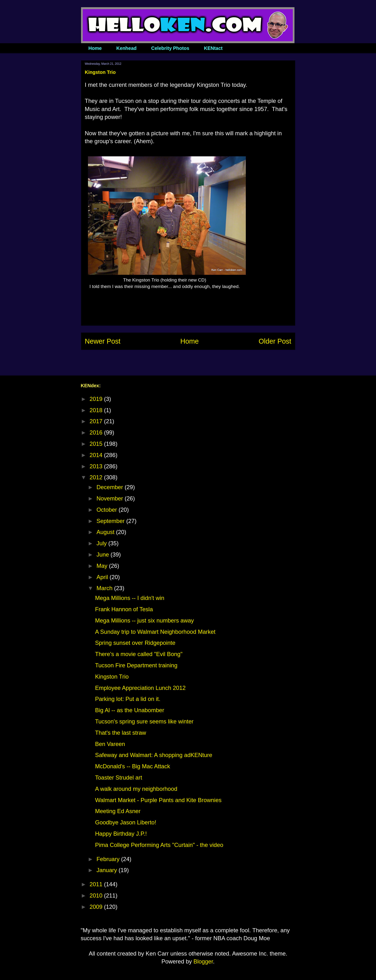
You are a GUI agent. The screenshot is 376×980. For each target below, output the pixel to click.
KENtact (213, 48)
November (110, 498)
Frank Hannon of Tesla (124, 609)
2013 (97, 466)
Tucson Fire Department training (136, 665)
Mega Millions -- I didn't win (130, 598)
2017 (97, 421)
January (107, 870)
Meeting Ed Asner (118, 811)
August (106, 532)
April (103, 577)
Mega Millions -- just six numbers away (144, 620)
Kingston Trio (112, 677)
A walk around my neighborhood (136, 789)
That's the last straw (120, 733)
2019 (97, 399)
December (110, 487)
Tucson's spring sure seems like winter (144, 721)
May (103, 566)
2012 (97, 477)
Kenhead (126, 48)
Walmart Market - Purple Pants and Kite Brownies (158, 800)
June (103, 555)
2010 (97, 895)
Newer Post (103, 341)
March (105, 588)
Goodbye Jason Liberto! (126, 822)
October (107, 510)
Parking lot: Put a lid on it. (128, 699)
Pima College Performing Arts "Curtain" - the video (159, 845)
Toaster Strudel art (118, 778)
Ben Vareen (110, 744)
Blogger (203, 961)
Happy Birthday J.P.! (121, 834)
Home (95, 48)
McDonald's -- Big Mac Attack (132, 766)
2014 (97, 455)
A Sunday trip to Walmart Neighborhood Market (155, 632)
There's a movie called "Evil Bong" (139, 654)
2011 (97, 884)
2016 (97, 432)
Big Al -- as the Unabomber (129, 710)
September (111, 521)
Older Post (275, 341)
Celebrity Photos (170, 48)
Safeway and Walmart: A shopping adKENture (154, 755)
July (102, 543)
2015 (97, 444)
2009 (97, 907)
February (109, 859)
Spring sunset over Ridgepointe (135, 643)
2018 (97, 410)
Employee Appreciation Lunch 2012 (140, 688)
